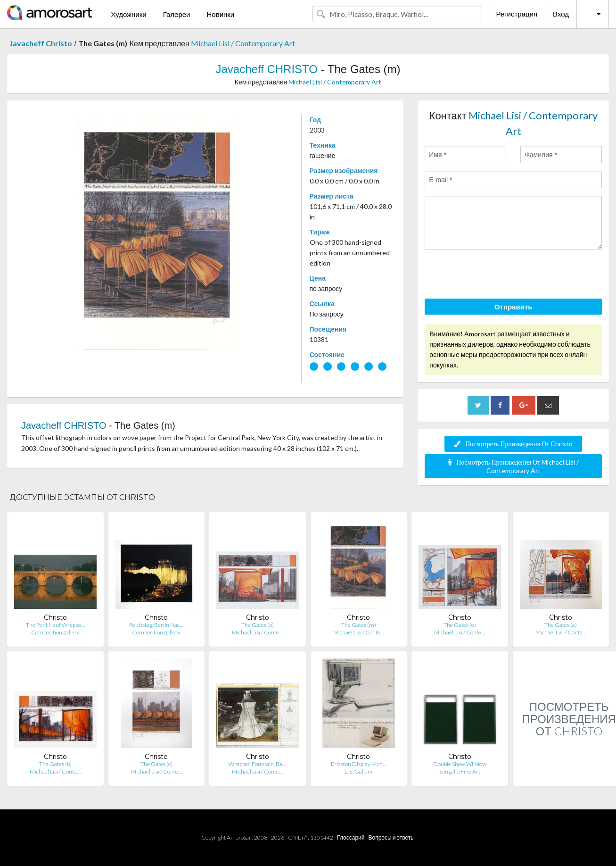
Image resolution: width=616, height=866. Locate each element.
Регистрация (517, 14)
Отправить (513, 307)
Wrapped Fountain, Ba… (257, 764)
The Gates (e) (460, 625)
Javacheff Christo (41, 43)
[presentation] (496, 275)
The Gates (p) (258, 625)
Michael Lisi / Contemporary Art (243, 43)
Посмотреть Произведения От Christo (513, 444)
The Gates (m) (359, 625)
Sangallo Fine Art (460, 771)
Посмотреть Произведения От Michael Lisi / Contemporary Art (513, 466)
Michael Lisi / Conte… (257, 632)
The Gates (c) (156, 764)
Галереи (177, 14)
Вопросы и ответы (391, 837)
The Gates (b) (55, 764)
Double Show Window (460, 764)
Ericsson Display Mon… (359, 764)
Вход (561, 14)
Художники (128, 14)
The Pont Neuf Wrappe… (55, 625)
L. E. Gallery (359, 771)
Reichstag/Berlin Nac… (156, 625)
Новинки (220, 14)
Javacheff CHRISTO (267, 69)
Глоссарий (351, 837)
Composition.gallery (55, 632)
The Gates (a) (561, 625)
